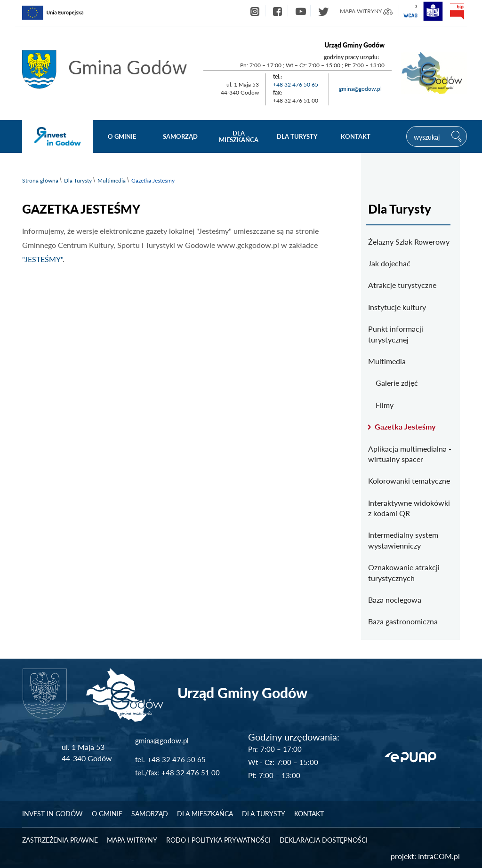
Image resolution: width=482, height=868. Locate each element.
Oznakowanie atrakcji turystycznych (404, 572)
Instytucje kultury (397, 307)
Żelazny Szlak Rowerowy (409, 242)
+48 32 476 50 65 (296, 84)
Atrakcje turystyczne (402, 285)
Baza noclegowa (395, 600)
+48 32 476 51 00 (191, 772)
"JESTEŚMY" (42, 259)
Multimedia (112, 180)
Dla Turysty (78, 180)
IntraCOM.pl (439, 856)
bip (457, 11)
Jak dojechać (389, 263)
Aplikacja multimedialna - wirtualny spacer (410, 454)
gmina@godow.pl (360, 89)
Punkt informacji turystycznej (396, 334)
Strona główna (40, 180)
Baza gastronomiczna (403, 621)
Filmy (385, 405)
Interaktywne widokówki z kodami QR (409, 508)
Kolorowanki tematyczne (409, 481)
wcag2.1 (410, 11)
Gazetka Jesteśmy (405, 426)
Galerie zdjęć (397, 383)
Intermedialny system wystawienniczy (403, 540)
